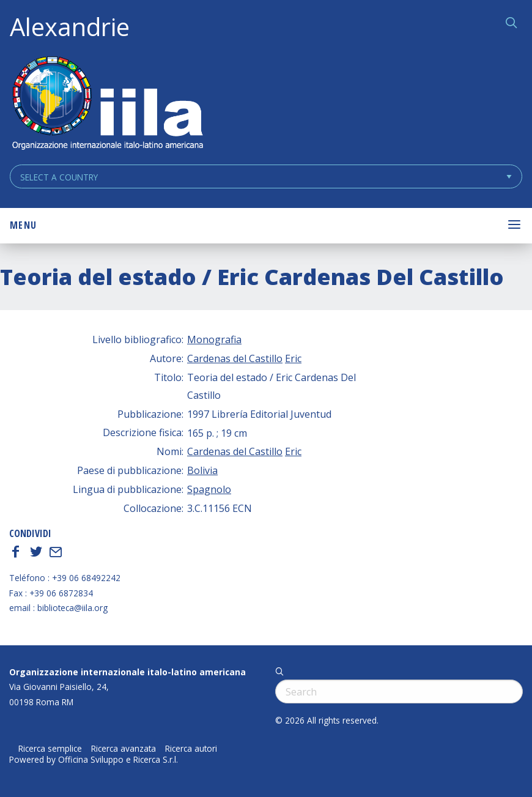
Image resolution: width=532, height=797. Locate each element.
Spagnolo (209, 489)
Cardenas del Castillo (235, 358)
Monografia (214, 339)
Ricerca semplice (50, 749)
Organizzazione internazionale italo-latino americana (127, 672)
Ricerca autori (191, 749)
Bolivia (202, 470)
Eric (293, 358)
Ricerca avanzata (124, 749)
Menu (23, 225)
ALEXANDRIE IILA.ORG (107, 104)
